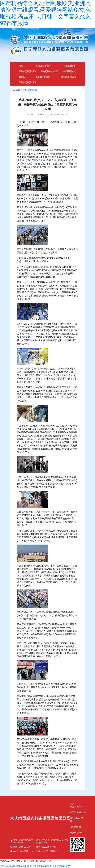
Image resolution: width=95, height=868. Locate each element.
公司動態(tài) (70, 71)
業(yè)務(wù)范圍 (50, 71)
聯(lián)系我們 (43, 77)
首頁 (21, 66)
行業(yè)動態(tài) (30, 90)
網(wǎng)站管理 (68, 77)
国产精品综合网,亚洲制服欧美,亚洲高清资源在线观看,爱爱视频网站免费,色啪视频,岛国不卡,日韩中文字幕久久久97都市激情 (45, 13)
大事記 (22, 77)
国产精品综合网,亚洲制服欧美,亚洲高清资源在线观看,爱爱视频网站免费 (35, 866)
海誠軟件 (54, 851)
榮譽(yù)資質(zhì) (27, 71)
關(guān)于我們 (43, 66)
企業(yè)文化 (70, 66)
